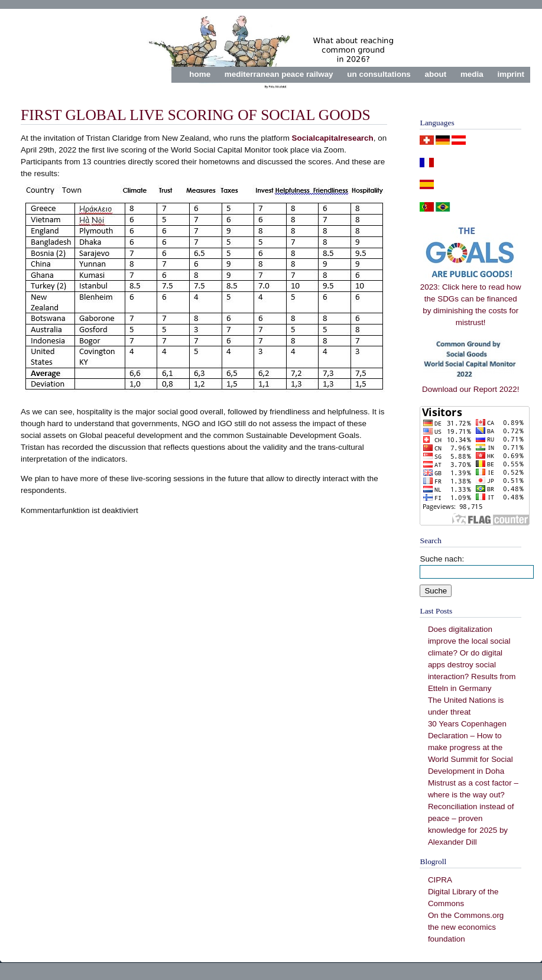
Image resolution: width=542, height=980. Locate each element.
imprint (511, 74)
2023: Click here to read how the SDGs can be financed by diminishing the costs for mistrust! (471, 301)
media (472, 74)
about (436, 74)
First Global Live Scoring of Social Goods (196, 115)
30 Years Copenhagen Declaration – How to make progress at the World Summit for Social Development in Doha (470, 747)
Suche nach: (442, 559)
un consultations (379, 74)
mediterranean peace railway (279, 74)
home (200, 74)
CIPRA (440, 880)
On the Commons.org (466, 915)
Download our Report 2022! (470, 385)
